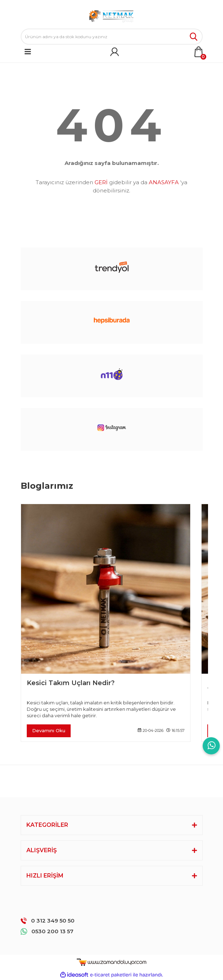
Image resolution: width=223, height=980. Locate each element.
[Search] (112, 37)
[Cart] (199, 52)
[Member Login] (115, 52)
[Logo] (111, 16)
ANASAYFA (164, 182)
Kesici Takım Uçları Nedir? (71, 683)
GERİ (101, 182)
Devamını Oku (49, 730)
